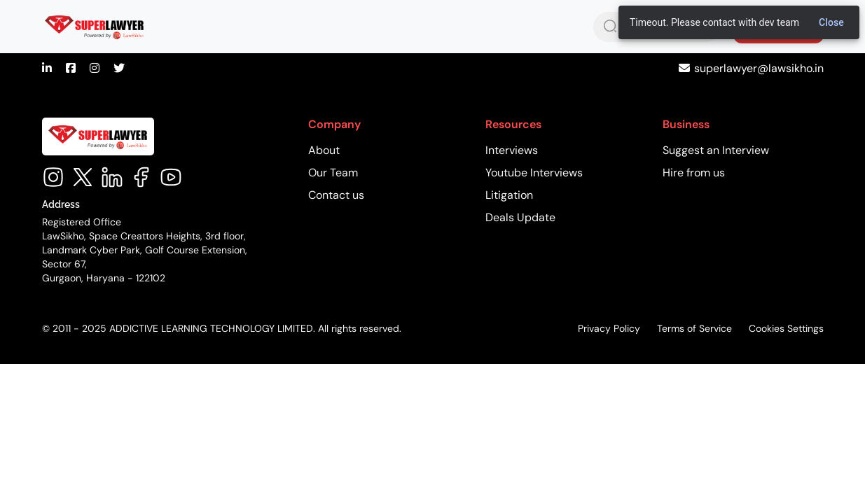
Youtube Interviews (534, 173)
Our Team (333, 173)
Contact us (336, 195)
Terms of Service (694, 328)
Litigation (509, 195)
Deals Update (520, 217)
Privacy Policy (609, 328)
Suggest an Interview (716, 150)
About (324, 150)
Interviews (512, 150)
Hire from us (694, 173)
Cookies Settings (786, 328)
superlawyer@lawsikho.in (759, 68)
